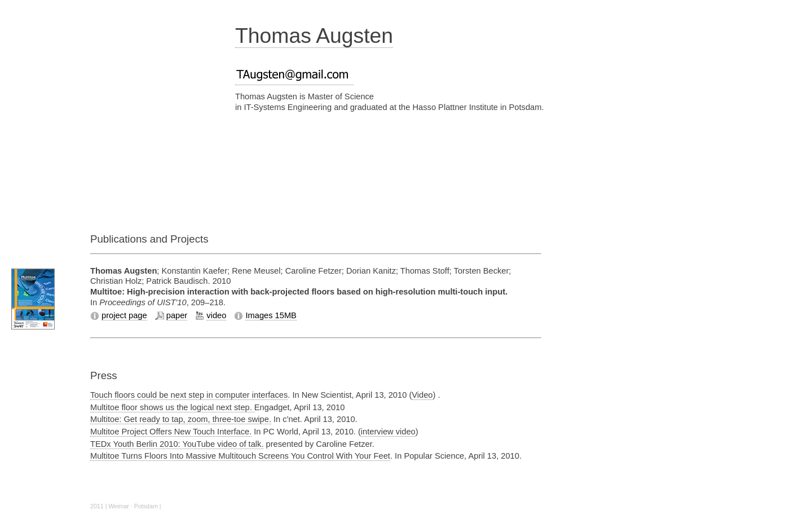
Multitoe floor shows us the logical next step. (172, 407)
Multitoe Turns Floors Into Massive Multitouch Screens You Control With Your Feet (240, 456)
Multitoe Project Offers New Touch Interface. (171, 432)
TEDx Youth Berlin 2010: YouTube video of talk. (177, 444)
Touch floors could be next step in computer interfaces (189, 395)
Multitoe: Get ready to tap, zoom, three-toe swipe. (181, 419)
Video (422, 395)
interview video (388, 432)
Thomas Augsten (314, 36)
